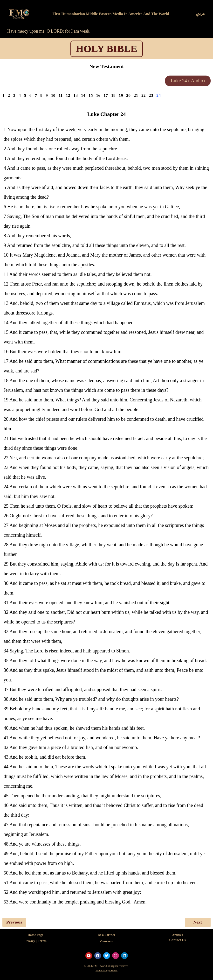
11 (61, 96)
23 (152, 96)
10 (54, 96)
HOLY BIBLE (106, 49)
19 (122, 96)
